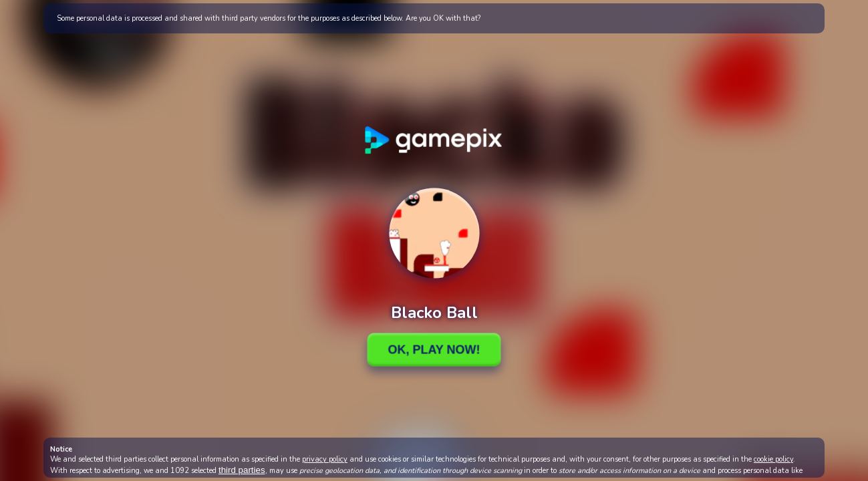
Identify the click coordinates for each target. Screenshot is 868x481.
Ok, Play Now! (434, 349)
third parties (242, 470)
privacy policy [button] (325, 459)
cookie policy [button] (773, 459)
